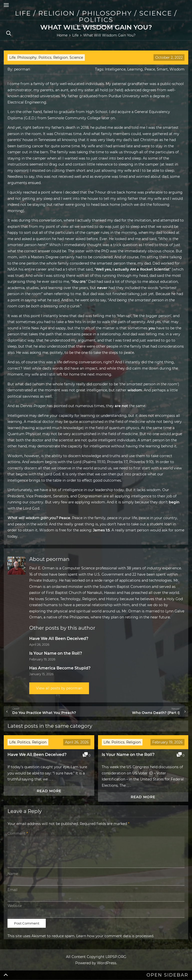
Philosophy (27, 58)
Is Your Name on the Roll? (56, 653)
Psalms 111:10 (94, 462)
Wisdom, (15, 456)
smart (146, 440)
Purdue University (124, 96)
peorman (22, 69)
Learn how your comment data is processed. (115, 936)
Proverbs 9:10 (141, 462)
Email (12, 890)
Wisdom (177, 69)
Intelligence (115, 69)
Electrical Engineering (27, 102)
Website (15, 906)
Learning (135, 69)
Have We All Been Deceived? (59, 639)
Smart (162, 69)
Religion (60, 58)
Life (12, 58)
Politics (45, 58)
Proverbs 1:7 (117, 462)
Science (76, 58)
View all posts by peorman (59, 688)
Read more (49, 791)
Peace (150, 69)
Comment (18, 833)
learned (14, 428)
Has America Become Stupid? (60, 668)
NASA (12, 269)
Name (13, 874)
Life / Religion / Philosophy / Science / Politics (96, 17)
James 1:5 (101, 530)
